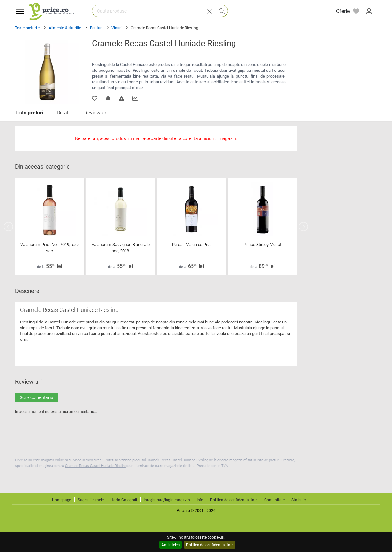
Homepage (61, 500)
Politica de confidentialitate (210, 545)
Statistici (299, 500)
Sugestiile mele (91, 500)
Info (200, 500)
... (146, 88)
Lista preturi (29, 113)
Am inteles (171, 545)
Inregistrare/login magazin (167, 500)
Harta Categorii (124, 500)
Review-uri (96, 113)
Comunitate (274, 500)
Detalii (64, 113)
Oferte (343, 11)
